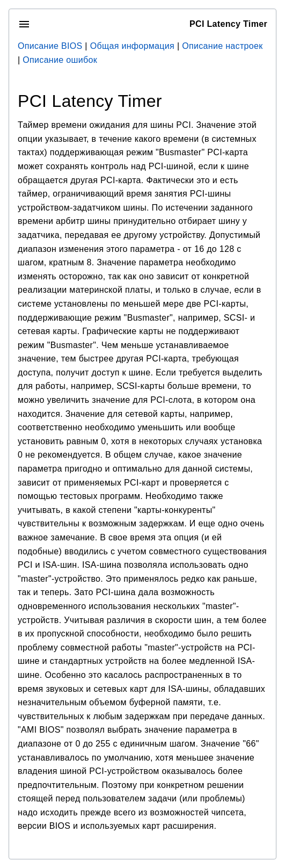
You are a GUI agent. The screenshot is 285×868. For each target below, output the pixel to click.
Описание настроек (222, 46)
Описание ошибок (60, 60)
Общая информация (132, 46)
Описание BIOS (50, 46)
